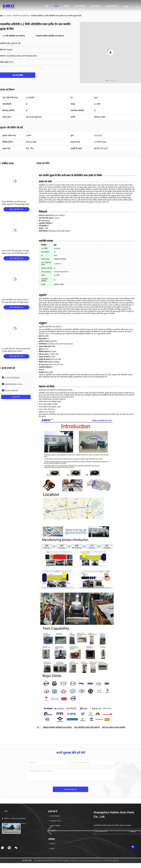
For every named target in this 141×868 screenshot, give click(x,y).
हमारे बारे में (96, 6)
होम (47, 6)
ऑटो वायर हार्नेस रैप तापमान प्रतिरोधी (114, 727)
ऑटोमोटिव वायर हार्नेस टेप (21, 16)
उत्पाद (56, 6)
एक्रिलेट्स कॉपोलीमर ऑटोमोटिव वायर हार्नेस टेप (57, 727)
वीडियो (67, 6)
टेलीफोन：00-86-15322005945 (14, 819)
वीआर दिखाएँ (80, 6)
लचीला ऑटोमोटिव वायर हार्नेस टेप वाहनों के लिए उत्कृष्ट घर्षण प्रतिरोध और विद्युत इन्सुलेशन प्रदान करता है (16, 302)
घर (4, 16)
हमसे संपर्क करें (112, 6)
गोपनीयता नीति (27, 861)
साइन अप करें (134, 832)
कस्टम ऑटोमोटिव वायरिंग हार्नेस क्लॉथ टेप (87, 727)
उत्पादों (9, 16)
